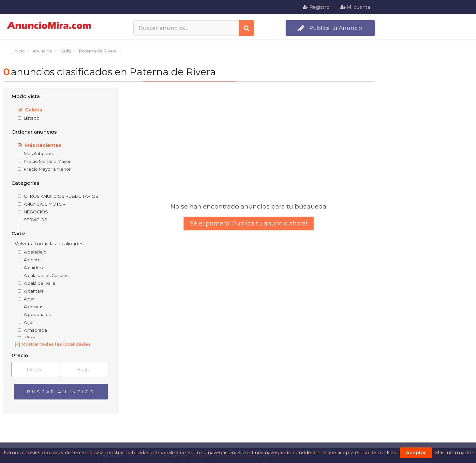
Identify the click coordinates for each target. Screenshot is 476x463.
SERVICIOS (33, 220)
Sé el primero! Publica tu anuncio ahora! (249, 224)
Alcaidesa (31, 268)
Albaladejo (32, 252)
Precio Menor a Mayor (44, 161)
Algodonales (34, 314)
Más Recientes (40, 145)
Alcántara (31, 291)
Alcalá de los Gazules (43, 275)
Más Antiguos (35, 153)
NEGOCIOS (33, 212)
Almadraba (32, 330)
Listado (29, 118)
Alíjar (26, 322)
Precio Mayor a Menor (44, 169)
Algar (26, 299)
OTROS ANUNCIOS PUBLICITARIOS (58, 196)
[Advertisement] (427, 183)
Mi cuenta (355, 7)
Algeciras (31, 307)
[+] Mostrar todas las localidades (53, 344)
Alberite (29, 260)
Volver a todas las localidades (49, 244)
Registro (316, 7)
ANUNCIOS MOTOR (42, 204)
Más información (455, 453)
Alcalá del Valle (37, 283)
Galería (30, 110)
